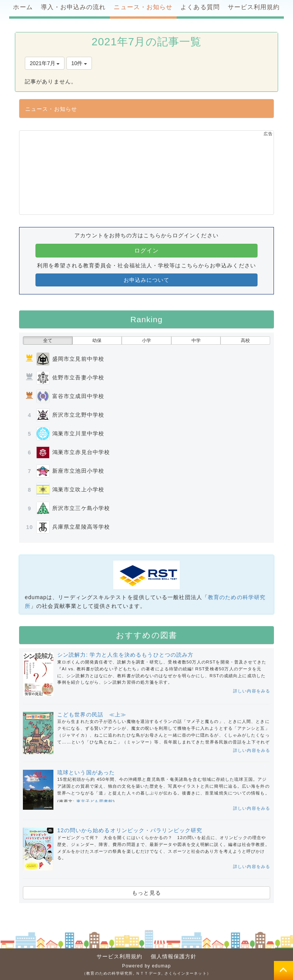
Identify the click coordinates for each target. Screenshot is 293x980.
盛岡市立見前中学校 (78, 359)
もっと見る (146, 893)
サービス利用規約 (120, 956)
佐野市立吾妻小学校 (78, 377)
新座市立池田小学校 (78, 471)
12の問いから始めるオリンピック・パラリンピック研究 (130, 830)
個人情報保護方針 (174, 956)
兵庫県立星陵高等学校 (81, 527)
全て (48, 341)
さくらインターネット (186, 973)
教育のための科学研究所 (109, 973)
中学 (196, 341)
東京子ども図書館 (95, 801)
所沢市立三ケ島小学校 (81, 508)
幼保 (97, 341)
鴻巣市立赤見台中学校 (81, 452)
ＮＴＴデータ (149, 973)
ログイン (146, 250)
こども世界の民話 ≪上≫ (92, 715)
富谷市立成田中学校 (78, 396)
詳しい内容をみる (252, 691)
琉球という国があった (86, 772)
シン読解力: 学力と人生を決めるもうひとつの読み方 (125, 655)
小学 (146, 341)
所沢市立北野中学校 (78, 415)
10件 (79, 63)
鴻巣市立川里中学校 (78, 433)
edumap (161, 966)
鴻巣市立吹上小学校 (78, 489)
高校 (245, 341)
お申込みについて (147, 280)
